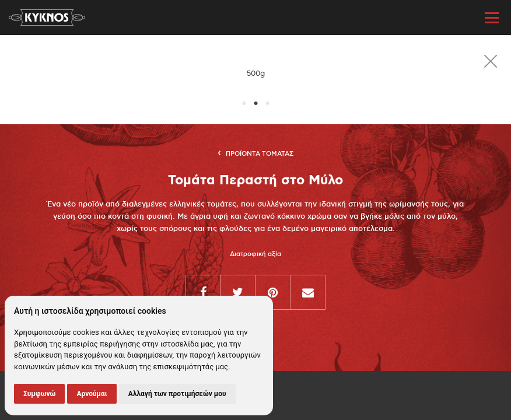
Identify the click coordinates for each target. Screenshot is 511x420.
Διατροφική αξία (256, 254)
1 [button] (244, 104)
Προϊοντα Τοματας (260, 154)
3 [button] (267, 104)
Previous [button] (12, 74)
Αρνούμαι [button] (92, 394)
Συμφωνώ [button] (39, 394)
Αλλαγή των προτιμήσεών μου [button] (177, 394)
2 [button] (256, 104)
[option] (256, 74)
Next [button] (499, 74)
